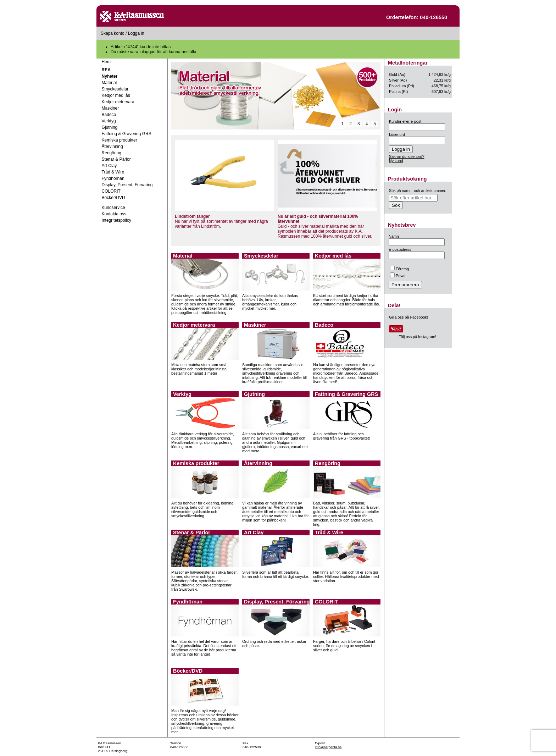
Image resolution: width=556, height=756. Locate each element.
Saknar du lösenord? (407, 156)
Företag (399, 269)
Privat (398, 276)
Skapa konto (113, 33)
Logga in (136, 33)
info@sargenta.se (328, 747)
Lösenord (397, 134)
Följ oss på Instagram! (417, 337)
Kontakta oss (114, 214)
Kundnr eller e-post (405, 121)
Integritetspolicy (116, 220)
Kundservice (113, 208)
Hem (106, 62)
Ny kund (396, 161)
